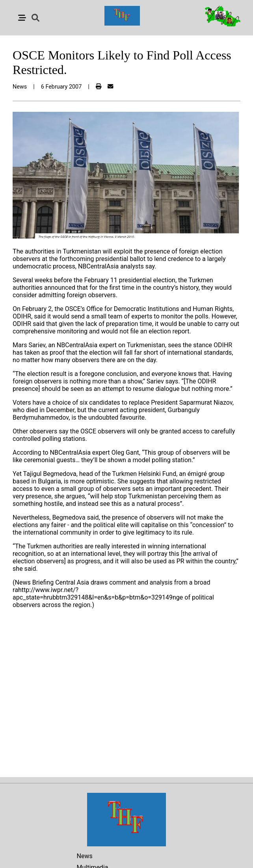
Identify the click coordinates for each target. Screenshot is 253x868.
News (85, 856)
